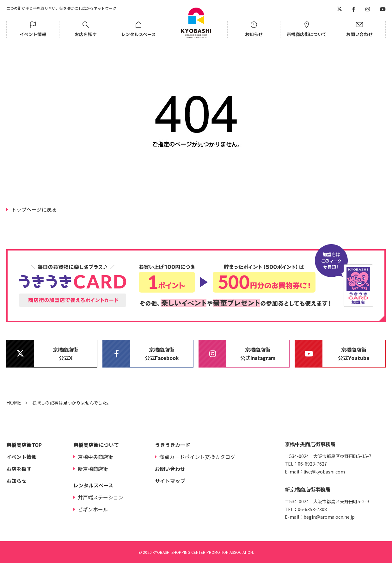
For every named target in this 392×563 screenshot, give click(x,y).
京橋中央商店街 (95, 457)
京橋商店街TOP (24, 445)
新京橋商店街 (93, 469)
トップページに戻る (34, 209)
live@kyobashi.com (324, 472)
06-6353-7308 (312, 509)
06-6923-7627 (312, 464)
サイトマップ (170, 481)
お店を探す (86, 34)
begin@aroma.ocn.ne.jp (329, 517)
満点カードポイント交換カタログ (197, 457)
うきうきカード (173, 445)
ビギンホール (93, 509)
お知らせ (254, 34)
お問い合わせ (359, 34)
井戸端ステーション (101, 497)
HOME (14, 402)
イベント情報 (33, 34)
